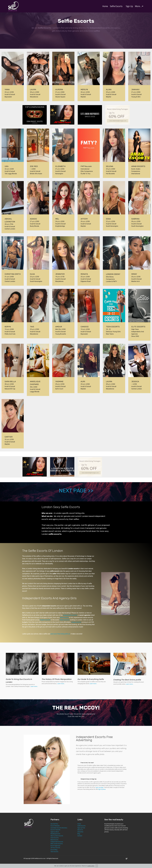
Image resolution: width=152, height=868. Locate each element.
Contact (80, 836)
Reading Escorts (55, 834)
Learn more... (34, 686)
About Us (80, 830)
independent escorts (70, 615)
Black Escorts (54, 840)
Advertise (80, 832)
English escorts (45, 620)
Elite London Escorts (57, 844)
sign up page (99, 787)
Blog (79, 834)
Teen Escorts (54, 852)
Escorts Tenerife (55, 830)
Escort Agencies (55, 846)
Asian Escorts (55, 838)
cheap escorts (76, 622)
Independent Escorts (57, 842)
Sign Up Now (102, 789)
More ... (138, 6)
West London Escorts (57, 836)
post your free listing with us (60, 634)
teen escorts (64, 617)
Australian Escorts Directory (59, 828)
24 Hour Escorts (55, 848)
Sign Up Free (81, 828)
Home (105, 6)
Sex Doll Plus (54, 824)
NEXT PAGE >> (76, 491)
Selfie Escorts (116, 6)
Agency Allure (55, 832)
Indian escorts (65, 620)
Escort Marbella (55, 826)
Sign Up (129, 6)
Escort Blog (54, 850)
